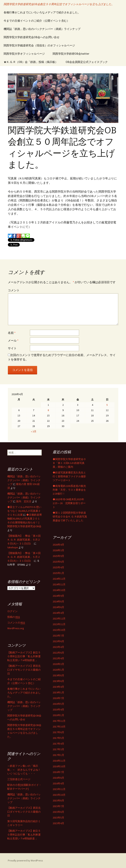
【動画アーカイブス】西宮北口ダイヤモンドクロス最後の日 (24, 670)
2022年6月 (58, 653)
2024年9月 (58, 596)
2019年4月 (58, 687)
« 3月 (34, 431)
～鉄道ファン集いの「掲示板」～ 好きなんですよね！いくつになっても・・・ (24, 770)
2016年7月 (58, 772)
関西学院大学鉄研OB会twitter (71, 54)
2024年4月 (58, 613)
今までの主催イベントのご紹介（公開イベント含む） (37, 21)
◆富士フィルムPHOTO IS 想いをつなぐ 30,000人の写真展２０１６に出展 (24, 511)
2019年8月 (58, 675)
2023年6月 (58, 641)
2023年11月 (59, 624)
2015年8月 (58, 800)
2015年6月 (58, 812)
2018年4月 (58, 710)
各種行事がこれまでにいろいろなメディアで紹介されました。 (42, 12)
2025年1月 (58, 573)
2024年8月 (58, 601)
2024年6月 (58, 607)
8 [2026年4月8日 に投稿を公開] (48, 410)
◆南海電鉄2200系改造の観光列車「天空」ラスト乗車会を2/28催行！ (69, 490)
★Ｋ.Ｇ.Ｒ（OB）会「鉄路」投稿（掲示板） (31, 62)
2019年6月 (58, 681)
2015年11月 (59, 789)
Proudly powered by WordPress (25, 860)
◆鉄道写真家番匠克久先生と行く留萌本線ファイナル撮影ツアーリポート (69, 476)
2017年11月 (59, 721)
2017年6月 (58, 732)
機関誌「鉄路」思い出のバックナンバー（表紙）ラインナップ (42, 29)
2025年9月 (58, 556)
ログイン (12, 611)
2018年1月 (58, 715)
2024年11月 (59, 584)
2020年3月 (58, 664)
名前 (12, 333)
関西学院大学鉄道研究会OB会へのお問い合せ (32, 37)
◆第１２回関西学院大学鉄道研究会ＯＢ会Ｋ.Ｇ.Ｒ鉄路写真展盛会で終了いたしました (70, 517)
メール (13, 340)
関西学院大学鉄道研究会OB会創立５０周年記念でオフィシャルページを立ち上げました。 (59, 4)
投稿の (14, 617)
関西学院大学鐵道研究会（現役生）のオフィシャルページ (39, 45)
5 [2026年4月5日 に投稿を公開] (107, 405)
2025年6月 (58, 562)
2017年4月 (58, 744)
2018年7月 (58, 698)
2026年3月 (58, 550)
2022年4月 (58, 658)
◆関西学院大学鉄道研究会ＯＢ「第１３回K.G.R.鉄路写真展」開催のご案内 (69, 463)
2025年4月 (58, 567)
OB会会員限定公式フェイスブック (87, 62)
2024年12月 (59, 579)
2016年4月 (58, 783)
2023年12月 (59, 619)
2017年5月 (58, 738)
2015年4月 (58, 823)
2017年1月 (58, 755)
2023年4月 (58, 647)
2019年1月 (58, 692)
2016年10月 (59, 766)
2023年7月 (58, 636)
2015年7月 (58, 806)
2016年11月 (59, 761)
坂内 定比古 (24, 501)
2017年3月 (58, 749)
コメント (14, 290)
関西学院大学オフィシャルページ (24, 54)
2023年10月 (59, 630)
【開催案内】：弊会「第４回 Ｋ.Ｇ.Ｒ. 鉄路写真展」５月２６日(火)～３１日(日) (24, 540)
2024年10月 (59, 590)
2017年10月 (59, 727)
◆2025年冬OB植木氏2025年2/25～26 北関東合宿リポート (69, 503)
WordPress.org (16, 628)
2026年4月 (58, 545)
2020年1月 (58, 670)
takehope (13, 547)
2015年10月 (59, 795)
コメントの (16, 623)
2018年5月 (58, 704)
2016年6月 (58, 778)
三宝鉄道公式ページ (19, 779)
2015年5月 (58, 818)
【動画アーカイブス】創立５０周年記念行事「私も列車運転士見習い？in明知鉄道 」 (24, 656)
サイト (12, 348)
